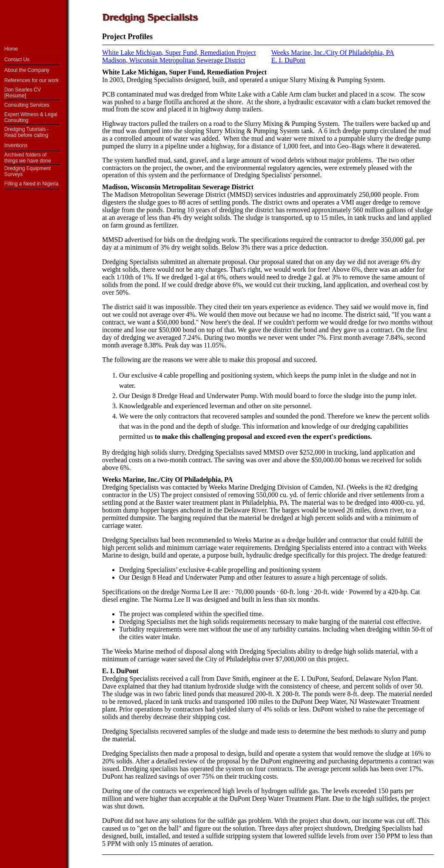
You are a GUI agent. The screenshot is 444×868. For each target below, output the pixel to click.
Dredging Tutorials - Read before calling (27, 132)
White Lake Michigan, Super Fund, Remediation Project (179, 53)
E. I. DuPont (120, 671)
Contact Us (17, 60)
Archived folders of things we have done (28, 158)
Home (11, 49)
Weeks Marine (123, 480)
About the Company (27, 70)
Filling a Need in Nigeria (31, 184)
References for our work (31, 80)
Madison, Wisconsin (131, 187)
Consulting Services (27, 105)
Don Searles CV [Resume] (23, 93)
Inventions (16, 145)
